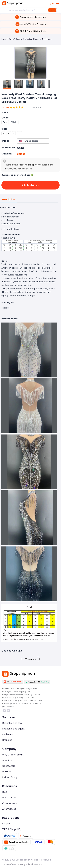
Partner (7, 772)
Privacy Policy (25, 864)
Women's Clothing (15, 39)
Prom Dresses (47, 39)
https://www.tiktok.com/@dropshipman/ (4, 711)
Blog (5, 792)
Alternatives (9, 809)
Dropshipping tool (12, 723)
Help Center (9, 798)
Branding (7, 740)
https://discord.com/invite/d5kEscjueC (8, 711)
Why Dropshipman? (13, 755)
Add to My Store (30, 185)
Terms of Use (9, 864)
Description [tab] (8, 200)
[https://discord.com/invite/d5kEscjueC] (8, 711)
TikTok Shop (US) (12, 829)
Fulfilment (8, 734)
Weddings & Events (32, 39)
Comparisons (10, 803)
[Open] (46, 141)
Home (4, 39)
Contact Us (9, 766)
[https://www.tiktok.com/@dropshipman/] (4, 711)
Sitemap (38, 864)
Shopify (6, 824)
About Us (7, 760)
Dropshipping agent (13, 729)
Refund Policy (10, 777)
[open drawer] (58, 4)
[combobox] (29, 141)
